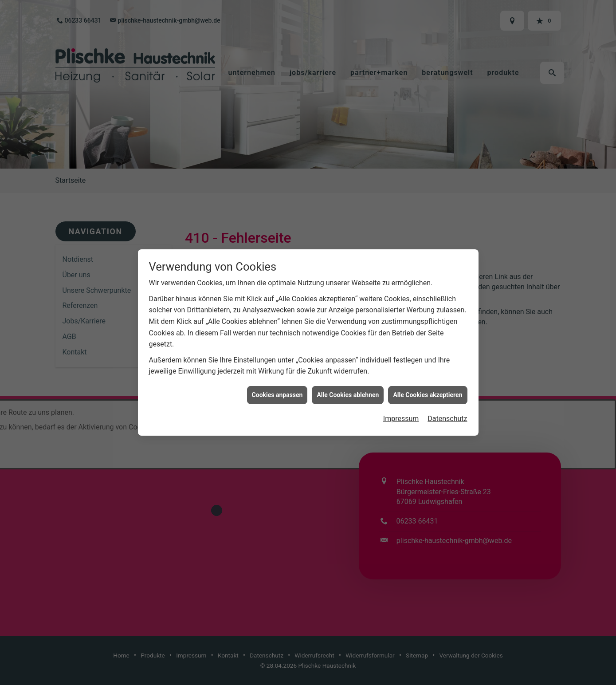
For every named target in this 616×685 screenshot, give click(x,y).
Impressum (401, 409)
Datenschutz (447, 409)
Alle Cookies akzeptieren (428, 385)
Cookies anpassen (277, 385)
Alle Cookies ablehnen (348, 385)
